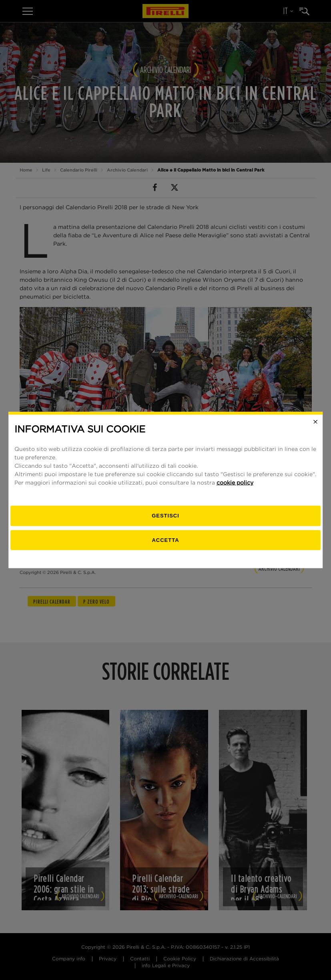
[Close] (315, 422)
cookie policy (235, 483)
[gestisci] (166, 516)
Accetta (165, 540)
